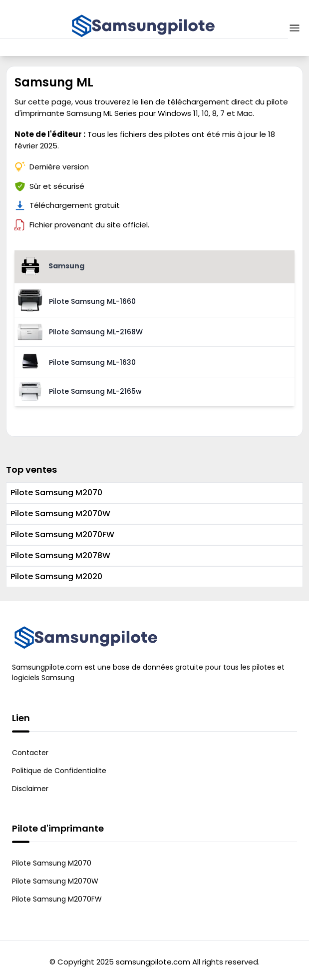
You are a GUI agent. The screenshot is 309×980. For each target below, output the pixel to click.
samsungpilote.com (153, 962)
